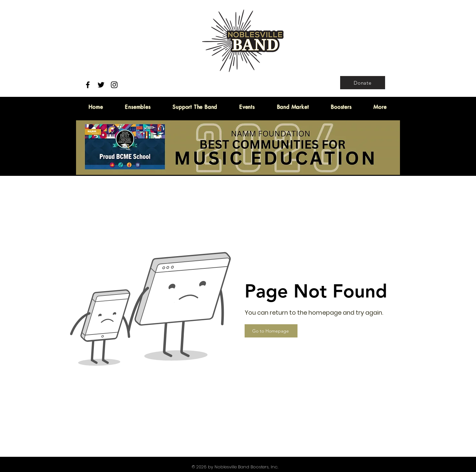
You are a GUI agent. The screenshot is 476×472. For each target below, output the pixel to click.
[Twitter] (101, 85)
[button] (195, 107)
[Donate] (363, 83)
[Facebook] (88, 85)
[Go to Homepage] (271, 331)
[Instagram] (114, 85)
